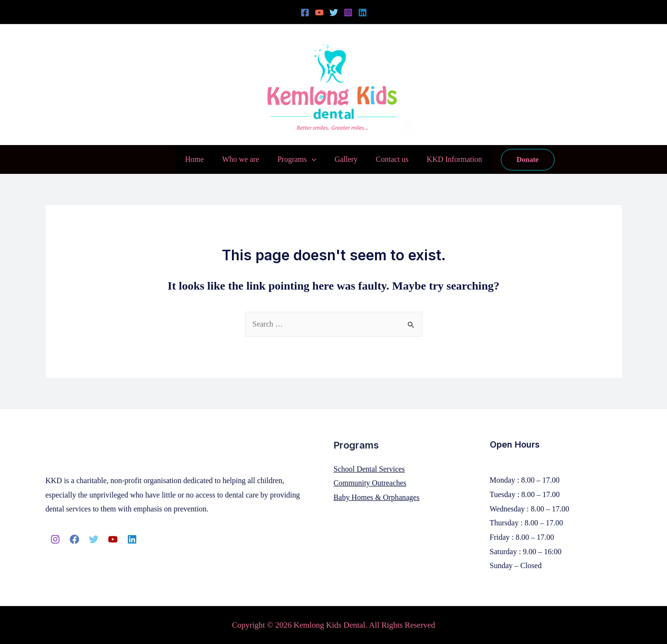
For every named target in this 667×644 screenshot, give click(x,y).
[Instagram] (348, 12)
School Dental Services (370, 469)
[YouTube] (319, 12)
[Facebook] (305, 12)
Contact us (388, 159)
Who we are (245, 159)
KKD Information (447, 159)
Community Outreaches (370, 483)
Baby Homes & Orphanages (377, 497)
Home (201, 159)
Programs (298, 159)
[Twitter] (334, 12)
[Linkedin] (363, 12)
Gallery (345, 159)
